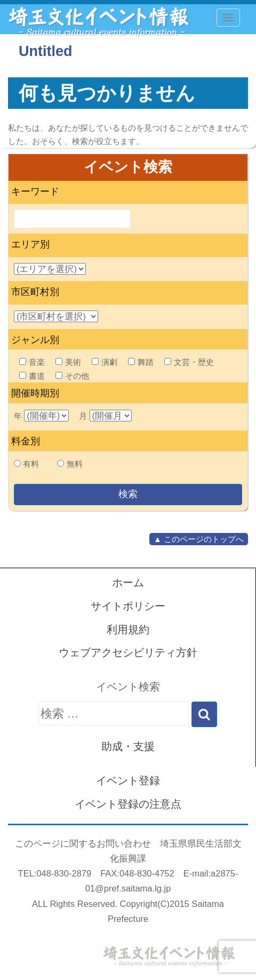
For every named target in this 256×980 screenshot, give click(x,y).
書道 (32, 376)
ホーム (128, 583)
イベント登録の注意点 (128, 804)
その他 (72, 376)
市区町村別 (35, 292)
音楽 (32, 362)
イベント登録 (128, 780)
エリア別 (30, 244)
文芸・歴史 (189, 362)
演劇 (105, 362)
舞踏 (141, 362)
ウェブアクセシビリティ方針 (128, 652)
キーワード (35, 192)
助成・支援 (128, 746)
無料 (75, 464)
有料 (31, 464)
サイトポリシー (128, 606)
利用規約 (128, 630)
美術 (68, 362)
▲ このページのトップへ (199, 539)
